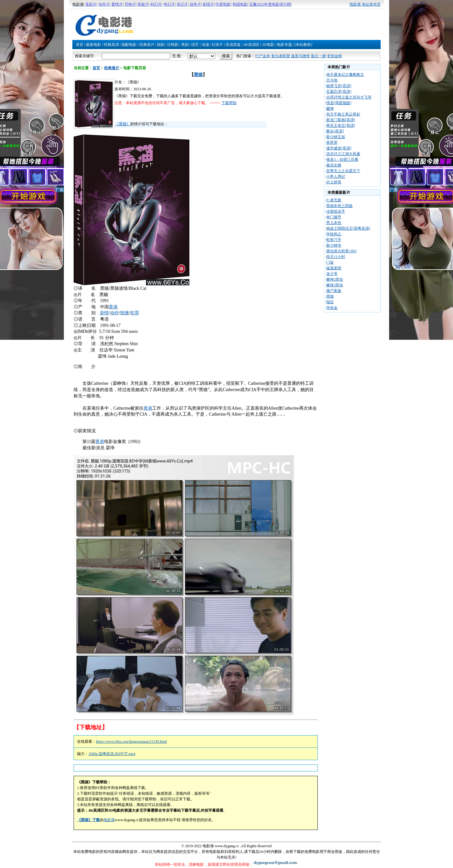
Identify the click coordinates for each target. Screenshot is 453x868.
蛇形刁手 (334, 240)
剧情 (104, 313)
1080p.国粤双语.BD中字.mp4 (112, 754)
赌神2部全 (335, 279)
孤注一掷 (318, 56)
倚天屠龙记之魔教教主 (345, 75)
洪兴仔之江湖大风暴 (343, 154)
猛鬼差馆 (334, 268)
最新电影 (93, 45)
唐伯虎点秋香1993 (341, 251)
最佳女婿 (334, 165)
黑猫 (198, 75)
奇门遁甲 (334, 217)
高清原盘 (233, 45)
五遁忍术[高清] (339, 92)
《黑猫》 (123, 124)
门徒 (330, 262)
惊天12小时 (336, 257)
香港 (113, 307)
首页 (80, 45)
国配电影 (129, 45)
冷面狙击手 (336, 211)
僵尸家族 (334, 291)
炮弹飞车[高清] (339, 86)
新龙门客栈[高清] (341, 120)
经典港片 (147, 45)
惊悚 (125, 313)
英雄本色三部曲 (339, 206)
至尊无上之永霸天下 (343, 171)
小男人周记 (336, 176)
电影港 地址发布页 (365, 4)
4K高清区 (252, 45)
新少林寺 (334, 245)
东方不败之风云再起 (343, 114)
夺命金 (332, 308)
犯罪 (135, 313)
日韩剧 (173, 45)
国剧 (161, 45)
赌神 (330, 109)
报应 (330, 302)
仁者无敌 (334, 200)
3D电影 (268, 45)
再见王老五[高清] (341, 126)
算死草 (332, 143)
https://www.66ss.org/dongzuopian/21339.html (131, 742)
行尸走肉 (263, 56)
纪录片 (217, 45)
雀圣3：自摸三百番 (342, 160)
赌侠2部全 (335, 285)
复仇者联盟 (281, 56)
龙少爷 (332, 274)
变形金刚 (334, 56)
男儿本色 (334, 223)
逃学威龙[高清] (339, 148)
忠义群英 (334, 182)
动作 (115, 313)
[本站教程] (303, 45)
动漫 (205, 45)
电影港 (109, 820)
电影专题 (284, 45)
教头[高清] (335, 131)
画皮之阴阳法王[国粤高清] (348, 228)
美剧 (185, 45)
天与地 (332, 80)
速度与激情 (300, 56)
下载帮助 (229, 103)
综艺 (195, 45)
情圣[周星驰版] (339, 103)
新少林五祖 (336, 137)
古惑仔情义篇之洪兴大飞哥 (349, 97)
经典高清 (111, 45)
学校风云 (334, 234)
